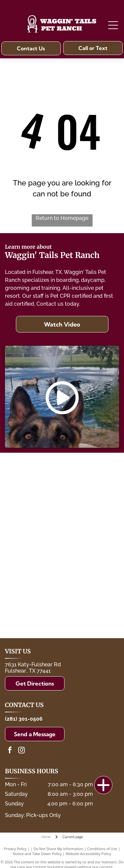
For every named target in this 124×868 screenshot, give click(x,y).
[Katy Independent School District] (34, 511)
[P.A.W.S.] (90, 545)
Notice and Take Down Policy (37, 854)
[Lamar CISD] (90, 511)
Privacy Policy (15, 849)
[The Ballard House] (34, 476)
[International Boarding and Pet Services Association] (34, 580)
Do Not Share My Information (58, 849)
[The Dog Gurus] (90, 580)
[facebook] (10, 751)
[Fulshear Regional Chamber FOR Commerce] (34, 615)
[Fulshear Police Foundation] (90, 476)
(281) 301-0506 (24, 719)
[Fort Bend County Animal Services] (34, 545)
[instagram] (21, 751)
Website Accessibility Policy (88, 854)
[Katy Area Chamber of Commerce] (90, 615)
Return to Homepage (62, 218)
